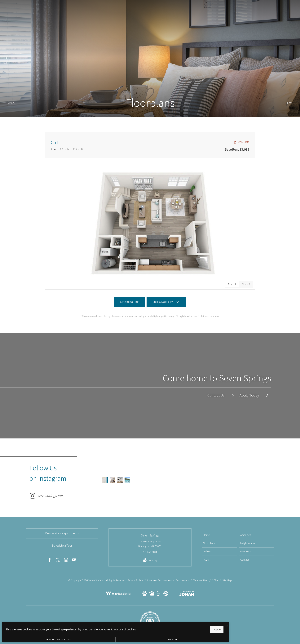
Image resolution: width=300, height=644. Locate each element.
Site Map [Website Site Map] (227, 580)
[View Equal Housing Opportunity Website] (152, 594)
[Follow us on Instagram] (66, 561)
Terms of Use (201, 580)
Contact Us (221, 395)
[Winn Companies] (118, 597)
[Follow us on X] (58, 561)
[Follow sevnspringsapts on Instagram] (64, 480)
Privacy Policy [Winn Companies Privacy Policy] (135, 580)
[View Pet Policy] (150, 560)
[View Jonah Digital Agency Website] (187, 594)
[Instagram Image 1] (105, 480)
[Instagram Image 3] (117, 480)
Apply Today (254, 395)
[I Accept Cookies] (133, 625)
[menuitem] (220, 535)
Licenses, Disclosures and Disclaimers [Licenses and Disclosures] (168, 580)
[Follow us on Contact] (74, 561)
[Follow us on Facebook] (50, 561)
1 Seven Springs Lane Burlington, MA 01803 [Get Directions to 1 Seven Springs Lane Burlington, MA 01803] (150, 544)
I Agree (123, 629)
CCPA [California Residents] (215, 580)
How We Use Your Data (35, 640)
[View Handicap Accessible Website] (159, 594)
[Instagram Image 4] (123, 480)
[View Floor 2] (246, 284)
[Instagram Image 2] (111, 480)
